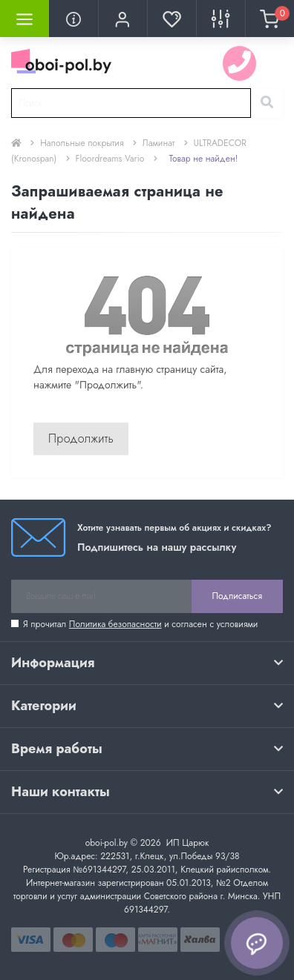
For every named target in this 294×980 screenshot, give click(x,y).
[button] (122, 19)
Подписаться (237, 596)
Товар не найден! (204, 159)
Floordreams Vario (110, 159)
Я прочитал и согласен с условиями (140, 624)
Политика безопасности (115, 624)
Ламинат (159, 143)
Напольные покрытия (82, 143)
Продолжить (81, 438)
